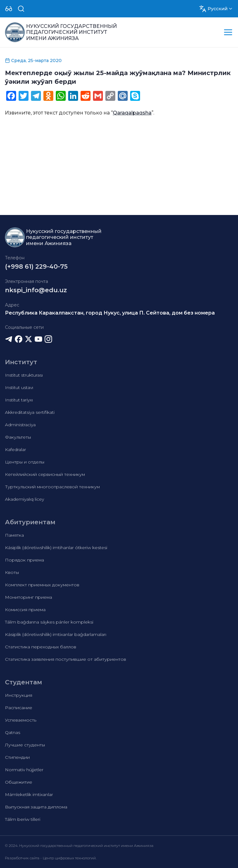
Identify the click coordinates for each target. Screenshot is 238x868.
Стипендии (17, 757)
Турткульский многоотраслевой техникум (52, 487)
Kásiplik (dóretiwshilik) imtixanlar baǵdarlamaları (56, 634)
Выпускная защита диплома (36, 807)
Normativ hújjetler (24, 770)
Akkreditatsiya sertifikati (30, 412)
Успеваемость (21, 720)
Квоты (12, 572)
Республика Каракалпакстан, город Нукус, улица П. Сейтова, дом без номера (110, 313)
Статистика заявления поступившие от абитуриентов (66, 659)
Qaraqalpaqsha (132, 113)
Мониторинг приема (29, 597)
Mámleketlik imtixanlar (29, 794)
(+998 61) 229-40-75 (36, 266)
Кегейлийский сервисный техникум (45, 474)
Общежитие (19, 782)
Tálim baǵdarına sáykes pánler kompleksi (49, 622)
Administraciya (20, 425)
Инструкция (19, 695)
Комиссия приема (25, 610)
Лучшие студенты (25, 745)
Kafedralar (15, 450)
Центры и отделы (25, 462)
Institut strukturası (24, 375)
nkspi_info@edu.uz (36, 290)
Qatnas (13, 732)
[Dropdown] (9, 9)
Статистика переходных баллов (41, 647)
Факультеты (18, 437)
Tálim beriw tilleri (23, 819)
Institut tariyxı (19, 400)
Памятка (14, 535)
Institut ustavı (19, 387)
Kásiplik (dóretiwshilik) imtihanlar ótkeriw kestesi (56, 548)
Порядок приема (24, 560)
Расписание (19, 708)
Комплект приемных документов (42, 585)
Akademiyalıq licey (24, 499)
